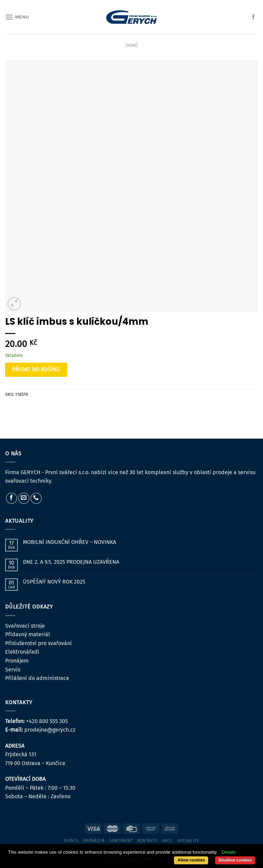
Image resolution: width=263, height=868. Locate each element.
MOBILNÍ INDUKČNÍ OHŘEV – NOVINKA (70, 542)
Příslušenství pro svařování (39, 643)
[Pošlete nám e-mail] (24, 498)
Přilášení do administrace (37, 678)
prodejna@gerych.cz (50, 730)
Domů (132, 45)
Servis (13, 670)
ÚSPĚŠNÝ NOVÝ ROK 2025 (54, 582)
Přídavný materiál (28, 634)
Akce (167, 841)
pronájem (94, 841)
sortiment (121, 841)
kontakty (148, 841)
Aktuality (188, 841)
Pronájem (17, 661)
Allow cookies (191, 860)
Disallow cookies (235, 860)
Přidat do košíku (36, 369)
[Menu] (17, 17)
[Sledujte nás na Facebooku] (253, 17)
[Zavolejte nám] (36, 498)
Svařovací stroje (25, 626)
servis (71, 841)
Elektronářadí (22, 652)
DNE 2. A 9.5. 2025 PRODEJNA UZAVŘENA (71, 562)
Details (229, 852)
